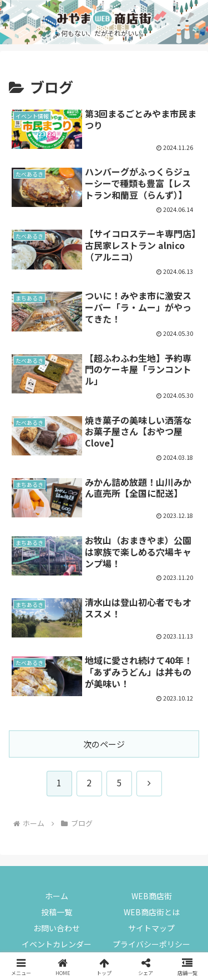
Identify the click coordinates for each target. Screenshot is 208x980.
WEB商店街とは (152, 912)
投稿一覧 (57, 912)
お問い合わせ (57, 928)
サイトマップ (151, 928)
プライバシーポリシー (151, 944)
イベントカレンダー (57, 944)
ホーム (57, 896)
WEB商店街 (152, 896)
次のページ (104, 744)
